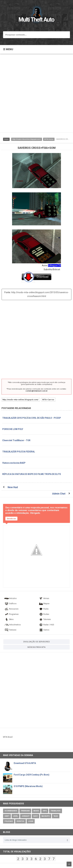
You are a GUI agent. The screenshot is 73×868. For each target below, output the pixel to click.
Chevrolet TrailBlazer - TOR (16, 440)
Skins (9, 619)
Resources (11, 609)
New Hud (13, 487)
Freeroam (25, 811)
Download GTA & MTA (25, 763)
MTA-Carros (49, 139)
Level (16, 816)
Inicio (6, 139)
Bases (36, 811)
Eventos (20, 821)
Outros (44, 630)
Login (31, 821)
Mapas (44, 604)
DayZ (36, 816)
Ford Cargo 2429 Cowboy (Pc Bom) (32, 775)
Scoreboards (11, 811)
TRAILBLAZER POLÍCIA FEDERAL (19, 452)
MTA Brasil (8, 737)
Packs (44, 609)
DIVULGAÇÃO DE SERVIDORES (36, 642)
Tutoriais (45, 619)
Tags (56, 816)
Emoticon (11, 519)
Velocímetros (12, 625)
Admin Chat (59, 494)
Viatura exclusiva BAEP (14, 463)
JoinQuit (26, 816)
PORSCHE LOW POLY (13, 429)
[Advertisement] (36, 95)
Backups (46, 816)
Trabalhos (56, 811)
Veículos (10, 598)
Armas (44, 598)
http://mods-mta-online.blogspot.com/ (27, 139)
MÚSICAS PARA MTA (36, 647)
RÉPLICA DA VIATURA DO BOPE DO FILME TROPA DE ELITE (32, 474)
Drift (7, 816)
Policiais (9, 821)
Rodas (44, 614)
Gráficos (10, 604)
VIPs (45, 811)
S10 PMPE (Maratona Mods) (28, 786)
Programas (11, 614)
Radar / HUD (46, 625)
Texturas (10, 630)
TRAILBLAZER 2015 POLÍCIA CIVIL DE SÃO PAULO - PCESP (32, 418)
